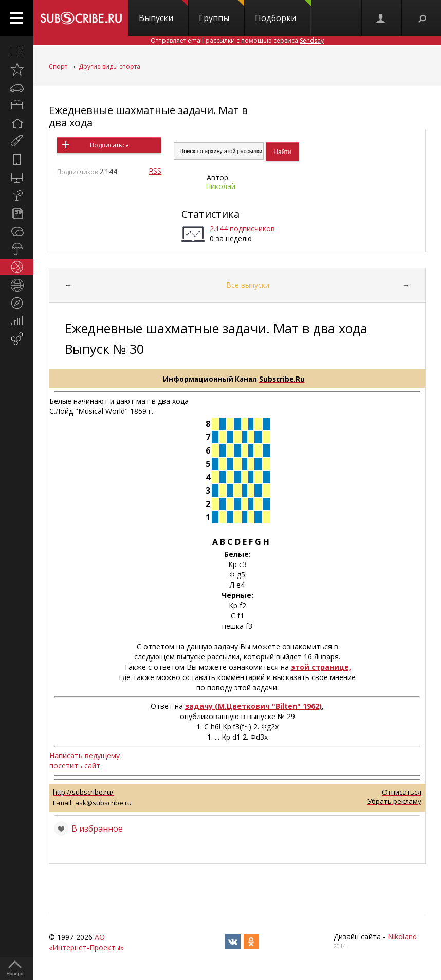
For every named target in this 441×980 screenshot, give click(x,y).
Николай (220, 186)
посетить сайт (75, 766)
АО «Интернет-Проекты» (86, 942)
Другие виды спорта (109, 67)
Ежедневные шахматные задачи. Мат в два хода (148, 116)
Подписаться (109, 145)
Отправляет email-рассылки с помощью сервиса (237, 40)
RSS (155, 171)
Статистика (210, 214)
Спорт (58, 67)
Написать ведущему (85, 755)
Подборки (283, 12)
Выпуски (163, 12)
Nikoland (402, 937)
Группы (222, 12)
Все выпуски (248, 285)
